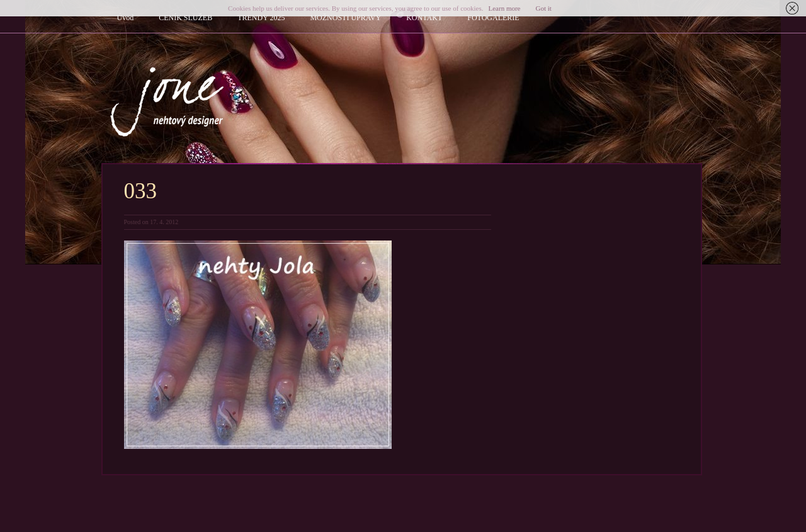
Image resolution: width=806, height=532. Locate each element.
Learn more (505, 8)
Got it (544, 8)
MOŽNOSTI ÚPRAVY (345, 18)
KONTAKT (424, 18)
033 (141, 191)
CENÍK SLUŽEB (185, 18)
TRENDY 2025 (261, 18)
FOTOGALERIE (493, 18)
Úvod (126, 18)
